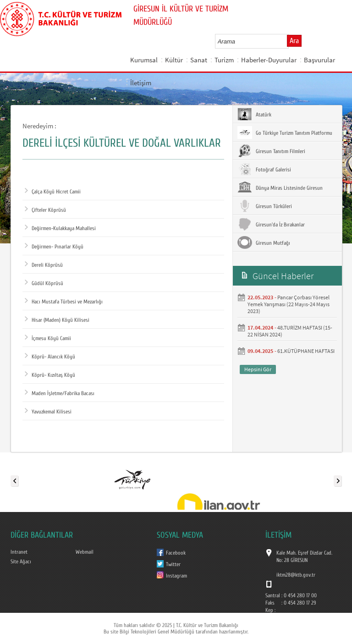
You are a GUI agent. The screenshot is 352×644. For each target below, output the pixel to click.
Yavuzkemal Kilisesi (48, 412)
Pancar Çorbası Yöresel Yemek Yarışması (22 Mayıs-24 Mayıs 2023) (289, 304)
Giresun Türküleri (265, 206)
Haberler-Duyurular (269, 60)
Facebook (176, 553)
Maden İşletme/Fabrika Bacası (60, 393)
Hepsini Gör (258, 369)
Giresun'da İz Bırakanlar (271, 224)
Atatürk (254, 114)
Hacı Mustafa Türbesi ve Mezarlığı (64, 302)
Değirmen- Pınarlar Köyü (54, 247)
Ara (294, 41)
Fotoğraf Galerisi (264, 169)
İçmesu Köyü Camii (48, 338)
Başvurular (319, 60)
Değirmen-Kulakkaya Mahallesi (60, 228)
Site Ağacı (21, 561)
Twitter (173, 564)
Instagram (176, 576)
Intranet (19, 552)
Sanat (199, 60)
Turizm (224, 60)
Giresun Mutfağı (264, 242)
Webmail (85, 552)
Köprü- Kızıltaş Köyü (50, 375)
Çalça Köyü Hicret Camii (53, 192)
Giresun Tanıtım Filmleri (271, 151)
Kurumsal (144, 60)
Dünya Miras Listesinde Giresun (280, 187)
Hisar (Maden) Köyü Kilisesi (57, 320)
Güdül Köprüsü (44, 283)
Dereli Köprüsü (44, 265)
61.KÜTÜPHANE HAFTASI (306, 351)
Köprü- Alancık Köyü (50, 357)
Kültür (174, 60)
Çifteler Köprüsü (45, 210)
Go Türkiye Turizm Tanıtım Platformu (285, 132)
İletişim (141, 83)
